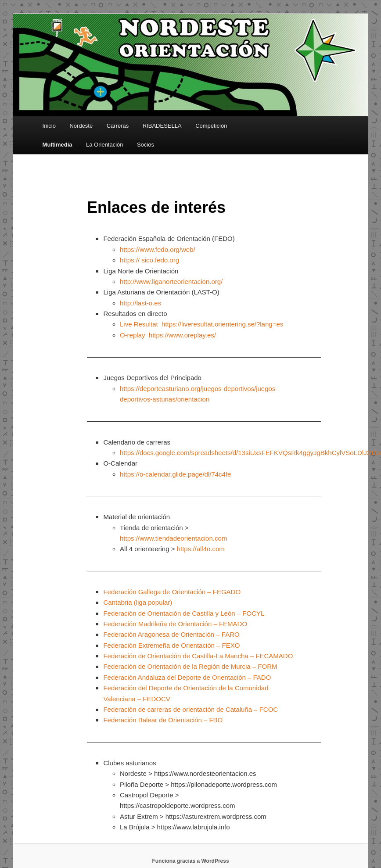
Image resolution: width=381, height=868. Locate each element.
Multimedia (58, 145)
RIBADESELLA (162, 126)
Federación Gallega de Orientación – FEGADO (172, 592)
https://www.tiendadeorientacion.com (173, 538)
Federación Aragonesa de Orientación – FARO (171, 634)
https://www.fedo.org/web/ (158, 249)
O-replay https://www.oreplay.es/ (168, 335)
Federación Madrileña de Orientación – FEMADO (175, 624)
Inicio (49, 126)
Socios (146, 145)
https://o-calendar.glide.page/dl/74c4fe (176, 474)
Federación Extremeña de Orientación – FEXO (171, 645)
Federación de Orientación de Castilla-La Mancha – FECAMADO (198, 656)
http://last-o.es (140, 303)
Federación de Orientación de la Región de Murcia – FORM (190, 666)
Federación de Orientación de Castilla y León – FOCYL (184, 613)
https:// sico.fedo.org (149, 260)
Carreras (118, 126)
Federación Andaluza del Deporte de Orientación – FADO (187, 677)
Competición (211, 126)
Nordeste (81, 126)
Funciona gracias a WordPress (190, 861)
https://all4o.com (201, 549)
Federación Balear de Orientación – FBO (163, 720)
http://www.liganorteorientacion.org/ (171, 282)
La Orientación (105, 145)
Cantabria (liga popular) (138, 602)
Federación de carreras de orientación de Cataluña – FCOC (190, 709)
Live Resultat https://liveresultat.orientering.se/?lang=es (201, 324)
